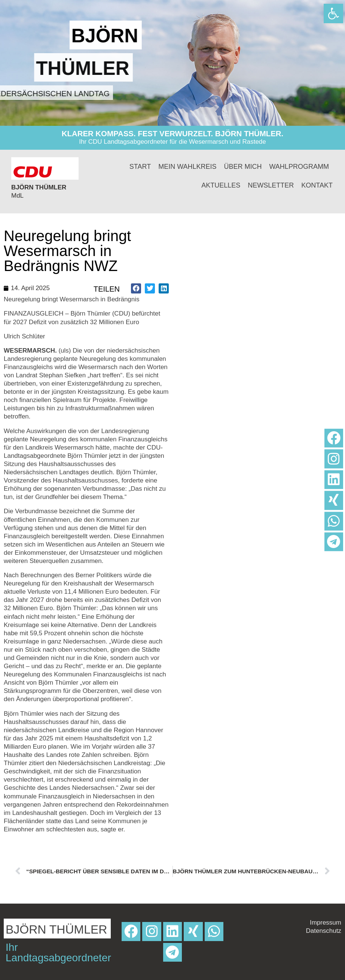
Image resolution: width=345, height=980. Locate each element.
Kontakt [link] (317, 185)
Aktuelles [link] (221, 185)
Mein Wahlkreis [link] (187, 167)
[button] (136, 288)
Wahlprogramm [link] (299, 167)
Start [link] (140, 167)
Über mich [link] (243, 167)
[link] (333, 13)
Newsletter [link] (271, 185)
